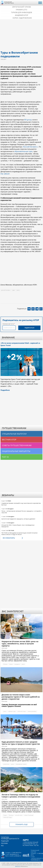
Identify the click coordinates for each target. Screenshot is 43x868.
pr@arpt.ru (18, 856)
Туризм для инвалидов (22, 12)
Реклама (4, 843)
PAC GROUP (5, 174)
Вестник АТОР (9, 440)
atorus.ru (18, 866)
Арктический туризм (22, 7)
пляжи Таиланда (29, 815)
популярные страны (21, 764)
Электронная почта (8, 324)
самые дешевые (32, 711)
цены (18, 290)
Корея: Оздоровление (22, 18)
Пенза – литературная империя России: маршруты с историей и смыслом (21, 512)
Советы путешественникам (17, 445)
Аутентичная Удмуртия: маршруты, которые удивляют (18, 519)
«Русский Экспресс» (30, 147)
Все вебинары (9, 538)
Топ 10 (5, 457)
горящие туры (12, 711)
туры (13, 290)
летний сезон (19, 815)
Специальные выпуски (14, 434)
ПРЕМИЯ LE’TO (21, 10)
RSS (2, 846)
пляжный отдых (22, 711)
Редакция (5, 841)
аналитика (6, 764)
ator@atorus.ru (14, 854)
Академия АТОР (22, 15)
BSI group (28, 120)
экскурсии (17, 664)
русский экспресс (6, 290)
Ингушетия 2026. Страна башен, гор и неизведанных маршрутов (18, 526)
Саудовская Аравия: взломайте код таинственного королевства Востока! (21, 504)
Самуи (5, 815)
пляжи (11, 664)
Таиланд (11, 815)
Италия (5, 664)
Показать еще (21, 824)
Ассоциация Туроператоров (9, 2)
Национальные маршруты (16, 451)
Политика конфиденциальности (10, 838)
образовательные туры (23, 151)
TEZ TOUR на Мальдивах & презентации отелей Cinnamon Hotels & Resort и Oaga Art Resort (19, 534)
